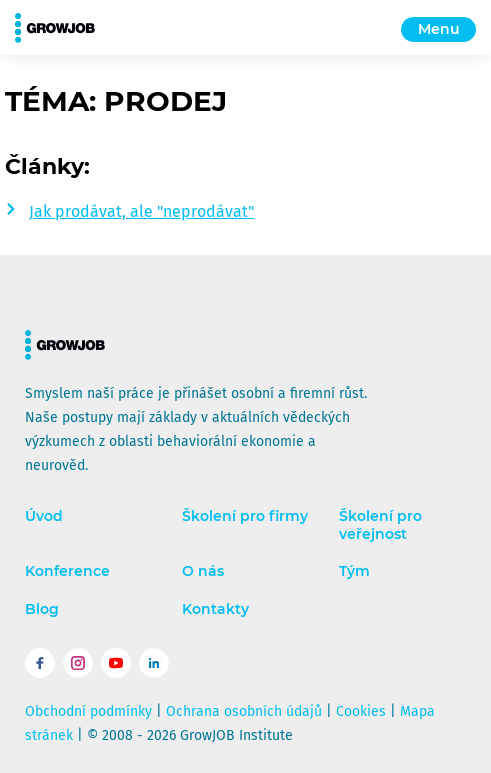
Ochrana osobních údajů (244, 711)
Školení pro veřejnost (380, 525)
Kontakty (215, 609)
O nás (203, 571)
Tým (354, 571)
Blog (42, 609)
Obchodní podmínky (88, 711)
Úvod (44, 516)
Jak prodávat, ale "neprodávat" (141, 211)
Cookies (361, 711)
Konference (67, 571)
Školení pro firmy (245, 516)
